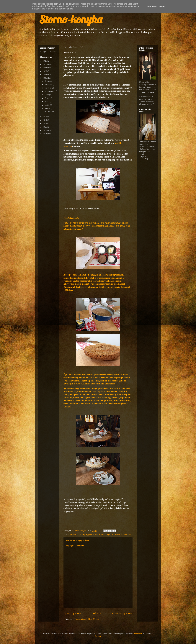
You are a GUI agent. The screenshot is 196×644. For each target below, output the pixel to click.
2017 (45, 123)
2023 (45, 71)
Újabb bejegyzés (72, 613)
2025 (45, 64)
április (47, 105)
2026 (45, 61)
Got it (162, 6)
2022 (45, 75)
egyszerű (90, 534)
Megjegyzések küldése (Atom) (87, 619)
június (47, 98)
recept (107, 534)
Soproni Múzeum (49, 51)
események (99, 534)
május (47, 101)
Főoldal (97, 613)
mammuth (138, 634)
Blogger (98, 636)
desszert (74, 534)
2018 (45, 120)
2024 (45, 68)
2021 (45, 78)
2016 (45, 127)
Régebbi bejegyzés (122, 613)
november (49, 84)
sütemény (127, 534)
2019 (45, 117)
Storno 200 (49, 111)
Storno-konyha (71, 19)
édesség (82, 534)
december (49, 81)
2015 (45, 130)
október (48, 88)
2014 (45, 134)
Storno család (117, 534)
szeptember (50, 91)
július (47, 95)
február (48, 108)
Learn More (151, 6)
